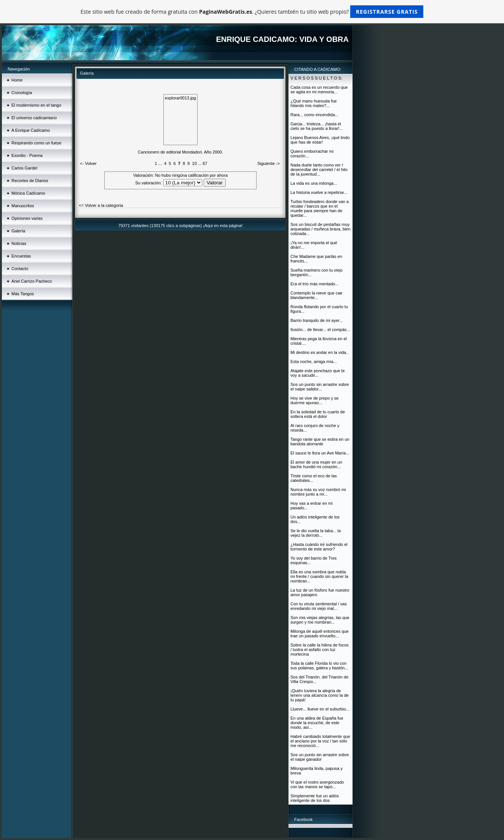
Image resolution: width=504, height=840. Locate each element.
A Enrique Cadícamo (31, 130)
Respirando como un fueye (36, 143)
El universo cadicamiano (34, 118)
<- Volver (88, 163)
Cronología (22, 93)
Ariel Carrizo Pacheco (32, 281)
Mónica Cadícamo (28, 193)
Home (17, 80)
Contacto (20, 269)
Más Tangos (23, 294)
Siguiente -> (269, 163)
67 (205, 163)
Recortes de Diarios (30, 181)
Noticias (19, 243)
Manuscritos (23, 206)
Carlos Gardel (24, 168)
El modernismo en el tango (36, 105)
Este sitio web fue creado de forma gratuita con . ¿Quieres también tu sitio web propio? (252, 12)
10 (195, 163)
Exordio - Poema (27, 155)
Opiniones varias (27, 218)
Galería (18, 231)
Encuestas (21, 256)
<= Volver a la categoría (101, 205)
